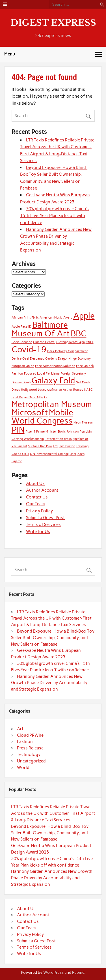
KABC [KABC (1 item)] (88, 390)
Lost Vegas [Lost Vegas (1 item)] (20, 397)
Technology (29, 755)
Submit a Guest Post (45, 518)
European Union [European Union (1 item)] (23, 366)
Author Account (42, 490)
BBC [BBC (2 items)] (79, 333)
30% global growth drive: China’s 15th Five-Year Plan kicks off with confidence (54, 216)
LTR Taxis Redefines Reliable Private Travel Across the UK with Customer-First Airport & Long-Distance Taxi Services (51, 618)
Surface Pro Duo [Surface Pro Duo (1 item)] (40, 446)
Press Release (30, 748)
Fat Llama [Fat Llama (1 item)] (53, 374)
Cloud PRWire (30, 735)
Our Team (35, 504)
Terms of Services (43, 525)
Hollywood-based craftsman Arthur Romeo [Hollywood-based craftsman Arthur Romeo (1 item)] (52, 390)
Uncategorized (31, 761)
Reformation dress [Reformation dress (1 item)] (58, 439)
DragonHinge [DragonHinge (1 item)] (67, 359)
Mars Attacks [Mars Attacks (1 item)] (38, 397)
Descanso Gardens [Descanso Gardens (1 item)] (44, 359)
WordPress (53, 972)
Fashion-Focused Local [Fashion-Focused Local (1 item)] (28, 374)
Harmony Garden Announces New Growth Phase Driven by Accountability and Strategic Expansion (49, 683)
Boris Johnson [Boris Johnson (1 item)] (22, 342)
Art (20, 729)
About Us (35, 483)
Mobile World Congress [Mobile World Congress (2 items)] (42, 416)
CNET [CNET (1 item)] (90, 342)
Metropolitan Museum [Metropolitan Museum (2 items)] (52, 404)
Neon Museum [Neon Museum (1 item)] (84, 423)
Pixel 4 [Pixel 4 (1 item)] (30, 432)
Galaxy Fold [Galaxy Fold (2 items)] (53, 380)
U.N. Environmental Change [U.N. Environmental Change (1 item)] (49, 454)
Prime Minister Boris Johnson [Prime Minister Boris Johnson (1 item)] (57, 432)
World (23, 768)
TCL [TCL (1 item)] (56, 446)
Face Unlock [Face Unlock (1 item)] (85, 366)
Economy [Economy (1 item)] (84, 359)
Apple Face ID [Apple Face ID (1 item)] (21, 327)
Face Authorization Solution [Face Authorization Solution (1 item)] (55, 366)
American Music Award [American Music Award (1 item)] (56, 318)
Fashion (25, 742)
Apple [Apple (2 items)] (84, 316)
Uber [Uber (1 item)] (73, 454)
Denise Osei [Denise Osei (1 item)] (20, 359)
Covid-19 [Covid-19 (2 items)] (29, 349)
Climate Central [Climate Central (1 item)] (44, 342)
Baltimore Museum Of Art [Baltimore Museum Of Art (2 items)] (41, 329)
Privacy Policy (39, 511)
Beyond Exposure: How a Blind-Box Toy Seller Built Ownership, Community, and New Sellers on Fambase (53, 638)
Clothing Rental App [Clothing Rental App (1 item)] (71, 342)
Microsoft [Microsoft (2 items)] (30, 412)
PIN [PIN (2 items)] (18, 430)
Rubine (78, 972)
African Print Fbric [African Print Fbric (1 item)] (25, 318)
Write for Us (38, 532)
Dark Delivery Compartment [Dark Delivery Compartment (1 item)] (67, 351)
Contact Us (37, 497)
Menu (10, 54)
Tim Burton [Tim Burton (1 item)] (67, 446)
